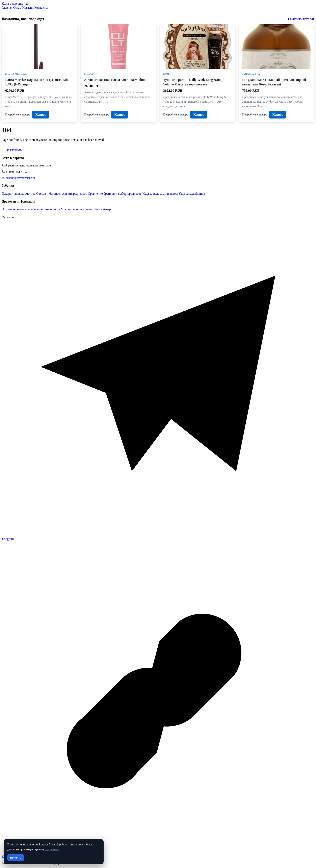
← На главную (12, 150)
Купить (41, 115)
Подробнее (52, 849)
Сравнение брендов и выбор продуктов (115, 194)
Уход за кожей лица (192, 194)
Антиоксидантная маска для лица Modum (115, 80)
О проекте (9, 209)
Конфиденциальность (45, 209)
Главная (7, 8)
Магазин (28, 8)
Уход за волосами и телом (160, 194)
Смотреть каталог (301, 19)
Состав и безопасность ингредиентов (62, 194)
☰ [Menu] (27, 4)
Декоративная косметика (19, 194)
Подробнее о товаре (18, 114)
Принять (16, 858)
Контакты (41, 8)
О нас (17, 8)
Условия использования (77, 209)
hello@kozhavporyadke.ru (20, 178)
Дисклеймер (102, 209)
